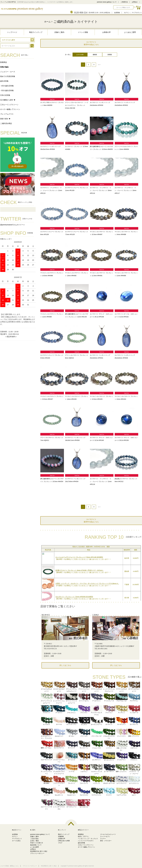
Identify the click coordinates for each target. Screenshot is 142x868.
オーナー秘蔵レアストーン (10, 109)
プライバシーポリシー (37, 853)
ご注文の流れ (34, 839)
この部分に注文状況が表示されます (91, 572)
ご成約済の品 (63, 22)
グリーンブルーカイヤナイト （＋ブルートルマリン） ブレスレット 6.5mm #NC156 (77, 105)
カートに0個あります (123, 7)
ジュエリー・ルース (8, 72)
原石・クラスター (106, 841)
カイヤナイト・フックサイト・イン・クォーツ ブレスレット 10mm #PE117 (125, 190)
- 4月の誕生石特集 (7, 86)
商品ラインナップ (36, 32)
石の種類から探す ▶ (8, 100)
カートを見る (16, 841)
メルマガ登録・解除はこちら (9, 866)
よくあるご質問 (130, 32)
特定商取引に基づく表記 (49, 866)
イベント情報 (83, 32)
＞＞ (99, 65)
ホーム (47, 22)
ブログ (60, 843)
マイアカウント (137, 13)
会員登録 (117, 13)
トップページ (12, 32)
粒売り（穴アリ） (84, 836)
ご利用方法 (124, 2)
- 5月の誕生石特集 (7, 90)
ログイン (127, 13)
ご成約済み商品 (6, 123)
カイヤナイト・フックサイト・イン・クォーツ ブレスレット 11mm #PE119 (51, 190)
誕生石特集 (4, 81)
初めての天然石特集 (8, 76)
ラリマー (103, 839)
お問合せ (135, 2)
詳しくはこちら (65, 665)
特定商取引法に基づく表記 (39, 851)
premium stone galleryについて (107, 2)
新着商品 (4, 62)
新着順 (110, 55)
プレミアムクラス (7, 114)
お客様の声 (106, 32)
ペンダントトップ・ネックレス (88, 839)
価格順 (95, 55)
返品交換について (36, 845)
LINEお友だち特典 (64, 841)
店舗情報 (61, 836)
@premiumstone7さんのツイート (13, 225)
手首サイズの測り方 (37, 843)
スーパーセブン (105, 836)
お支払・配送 (34, 841)
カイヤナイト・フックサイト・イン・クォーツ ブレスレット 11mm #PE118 (101, 482)
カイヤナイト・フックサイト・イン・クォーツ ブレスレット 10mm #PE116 (101, 190)
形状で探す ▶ (5, 119)
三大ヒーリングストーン (9, 105)
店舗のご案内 (59, 32)
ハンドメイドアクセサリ (86, 841)
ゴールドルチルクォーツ (108, 834)
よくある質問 (34, 847)
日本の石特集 (5, 95)
